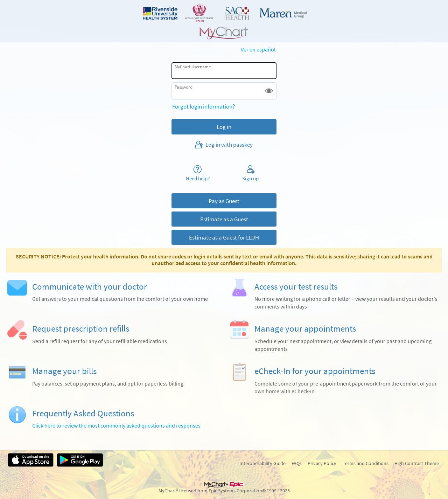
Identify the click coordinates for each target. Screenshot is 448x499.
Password (184, 87)
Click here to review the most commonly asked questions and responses (116, 426)
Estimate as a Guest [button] (224, 219)
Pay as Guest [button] (224, 201)
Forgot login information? (204, 106)
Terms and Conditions (366, 463)
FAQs (297, 463)
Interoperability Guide (262, 463)
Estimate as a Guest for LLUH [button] (224, 237)
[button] (269, 91)
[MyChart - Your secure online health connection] (224, 21)
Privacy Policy (322, 463)
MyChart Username (193, 67)
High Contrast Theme (417, 463)
